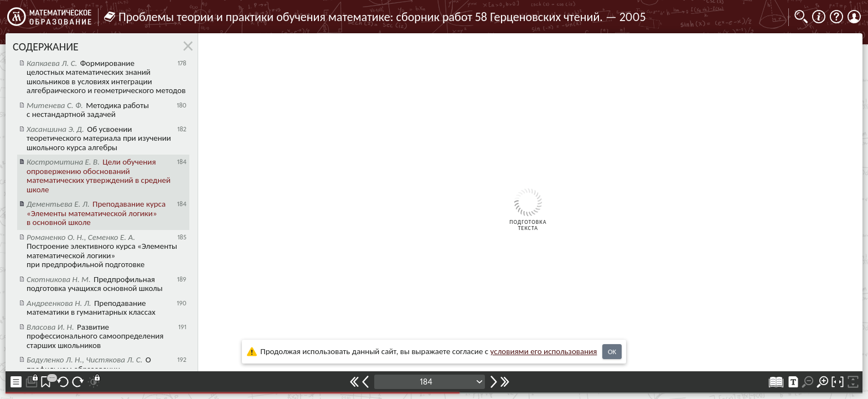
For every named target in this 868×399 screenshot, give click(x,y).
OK (612, 352)
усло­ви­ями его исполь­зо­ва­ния (544, 351)
